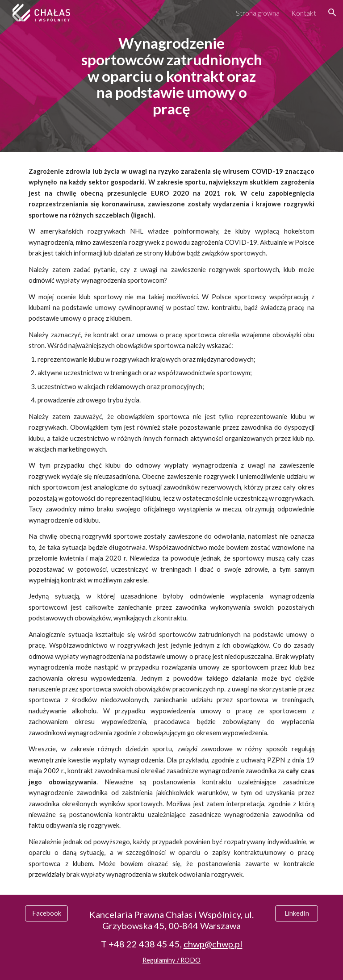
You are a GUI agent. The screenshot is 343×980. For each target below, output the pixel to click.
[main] (171, 76)
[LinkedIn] (296, 913)
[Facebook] (46, 913)
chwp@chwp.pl (213, 944)
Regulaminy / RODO (171, 960)
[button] (332, 13)
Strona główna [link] (258, 13)
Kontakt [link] (304, 13)
